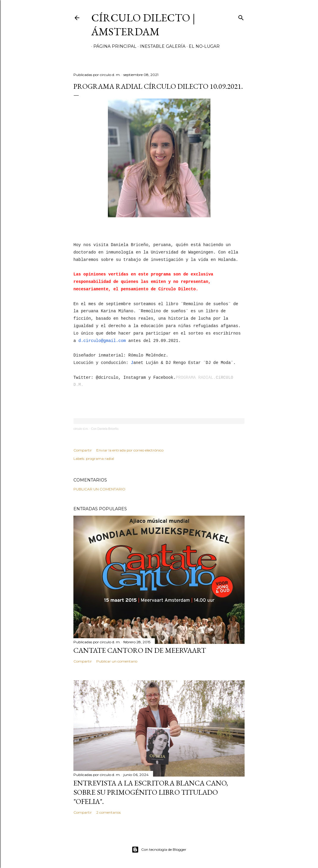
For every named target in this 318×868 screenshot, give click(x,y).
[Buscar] (241, 16)
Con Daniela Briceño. (105, 429)
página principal (113, 46)
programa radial (100, 458)
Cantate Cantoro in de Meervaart (140, 650)
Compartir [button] (83, 450)
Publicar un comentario (99, 489)
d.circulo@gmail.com (102, 341)
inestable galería (160, 46)
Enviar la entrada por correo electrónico (130, 450)
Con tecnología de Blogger (159, 850)
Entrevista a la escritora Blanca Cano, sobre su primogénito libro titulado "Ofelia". (151, 792)
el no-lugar (202, 46)
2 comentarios (108, 812)
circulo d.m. (81, 429)
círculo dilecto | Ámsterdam (143, 25)
